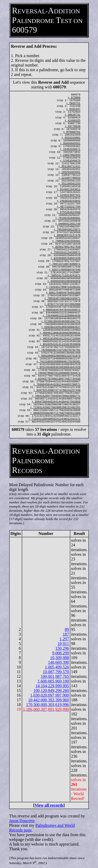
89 (67, 629)
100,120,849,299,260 (51, 691)
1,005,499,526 (57, 667)
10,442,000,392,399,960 (49, 700)
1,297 (64, 639)
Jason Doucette (22, 821)
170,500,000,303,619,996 (48, 705)
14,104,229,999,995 (52, 686)
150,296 (62, 648)
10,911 (63, 644)
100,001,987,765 (55, 676)
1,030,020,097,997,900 (50, 695)
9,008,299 (61, 653)
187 (66, 634)
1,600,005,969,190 (53, 681)
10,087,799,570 (56, 672)
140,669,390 (59, 662)
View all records (49, 805)
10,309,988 (60, 658)
